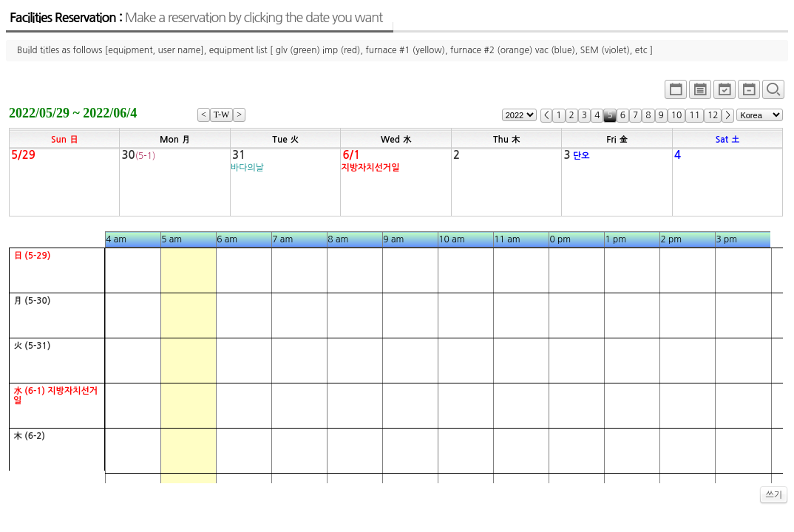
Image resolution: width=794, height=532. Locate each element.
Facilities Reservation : (196, 18)
